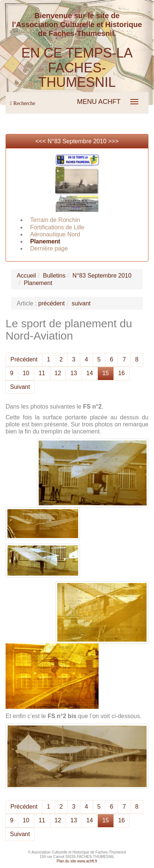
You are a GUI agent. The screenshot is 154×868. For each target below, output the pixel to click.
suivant (81, 303)
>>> (113, 141)
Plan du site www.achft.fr (77, 861)
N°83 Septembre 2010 (77, 141)
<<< (41, 141)
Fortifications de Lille (57, 227)
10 (26, 373)
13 (74, 373)
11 (42, 373)
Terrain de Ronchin (55, 220)
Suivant (20, 387)
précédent (52, 303)
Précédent (24, 359)
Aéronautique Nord (55, 234)
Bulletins (54, 276)
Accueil (26, 276)
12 (58, 373)
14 (90, 373)
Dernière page (49, 248)
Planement (45, 241)
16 (122, 373)
